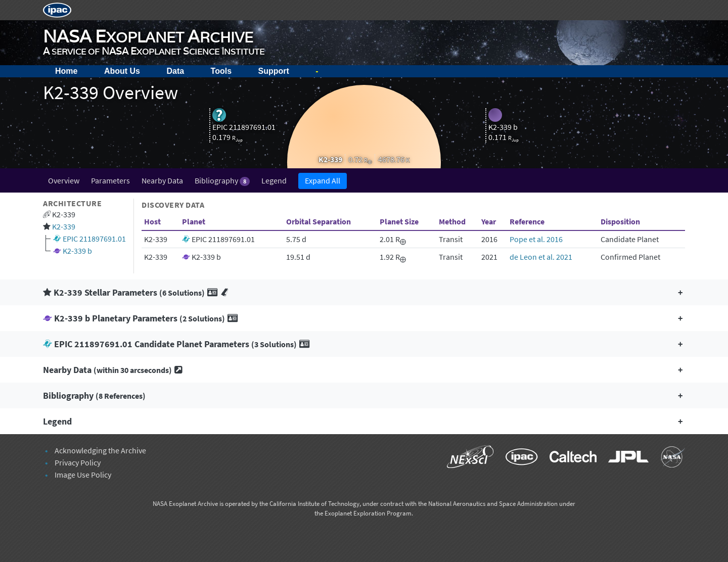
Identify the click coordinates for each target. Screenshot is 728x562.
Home (66, 71)
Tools (221, 71)
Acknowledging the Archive (100, 450)
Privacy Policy (78, 462)
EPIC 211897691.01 (94, 239)
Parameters (110, 180)
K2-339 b (77, 251)
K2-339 (64, 226)
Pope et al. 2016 (536, 239)
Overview (64, 180)
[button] (364, 292)
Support (274, 71)
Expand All (323, 180)
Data (175, 71)
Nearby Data (162, 180)
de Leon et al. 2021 (541, 257)
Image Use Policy (83, 475)
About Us (122, 71)
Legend (274, 180)
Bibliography (222, 181)
